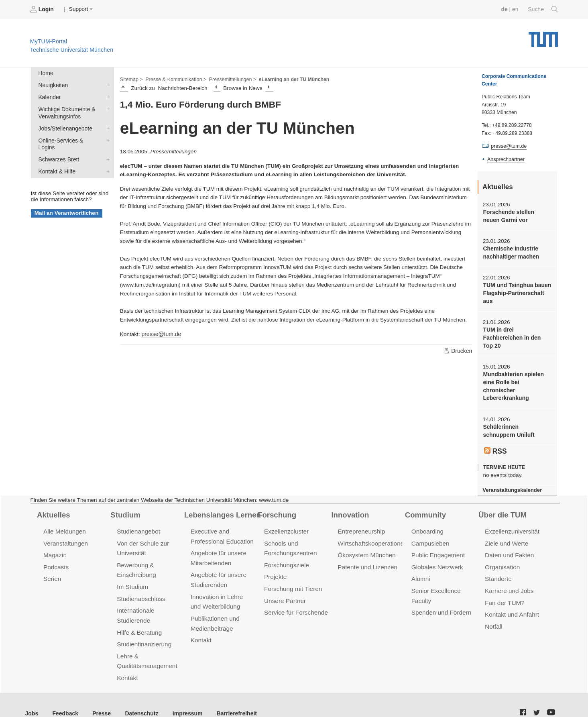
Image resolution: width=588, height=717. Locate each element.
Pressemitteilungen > (230, 79)
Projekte (275, 563)
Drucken (458, 350)
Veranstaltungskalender (511, 478)
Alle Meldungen (64, 519)
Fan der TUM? (504, 589)
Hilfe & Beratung (139, 617)
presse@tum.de (161, 333)
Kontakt (127, 662)
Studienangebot (138, 519)
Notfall (493, 612)
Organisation (502, 554)
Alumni (421, 565)
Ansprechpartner (505, 159)
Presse (100, 697)
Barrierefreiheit (231, 697)
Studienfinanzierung (143, 629)
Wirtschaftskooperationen (371, 531)
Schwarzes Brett (106, 150)
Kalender (106, 96)
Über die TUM (502, 502)
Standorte (498, 565)
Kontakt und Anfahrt (511, 600)
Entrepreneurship (361, 519)
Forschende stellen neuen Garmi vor (517, 216)
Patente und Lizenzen (367, 554)
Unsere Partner (284, 587)
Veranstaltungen (65, 531)
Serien (52, 565)
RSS (495, 439)
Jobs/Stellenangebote (106, 126)
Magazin (55, 542)
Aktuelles (53, 502)
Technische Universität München (543, 36)
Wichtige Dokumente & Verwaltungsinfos (106, 108)
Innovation (349, 502)
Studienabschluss (140, 585)
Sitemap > (131, 79)
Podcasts (56, 554)
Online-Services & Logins (106, 138)
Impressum (183, 697)
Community (425, 502)
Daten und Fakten (509, 542)
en (516, 9)
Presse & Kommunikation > (175, 79)
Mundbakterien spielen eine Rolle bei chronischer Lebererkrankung (517, 379)
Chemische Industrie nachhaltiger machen (510, 252)
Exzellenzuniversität (511, 519)
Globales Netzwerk (437, 554)
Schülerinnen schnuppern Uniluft (517, 419)
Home (45, 73)
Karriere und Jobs (509, 577)
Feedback (64, 697)
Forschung (276, 502)
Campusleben (430, 531)
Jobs (32, 697)
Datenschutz (139, 697)
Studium (125, 502)
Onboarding (427, 519)
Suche (543, 9)
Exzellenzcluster (286, 519)
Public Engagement (437, 542)
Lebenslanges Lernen (222, 502)
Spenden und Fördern (441, 598)
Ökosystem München (366, 542)
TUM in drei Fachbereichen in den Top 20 (516, 336)
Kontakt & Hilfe (106, 161)
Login (43, 9)
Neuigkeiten (106, 84)
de (505, 9)
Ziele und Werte (506, 531)
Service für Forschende (295, 598)
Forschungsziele (286, 552)
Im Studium (132, 573)
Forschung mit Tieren (292, 575)
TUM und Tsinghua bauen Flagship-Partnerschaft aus (516, 292)
